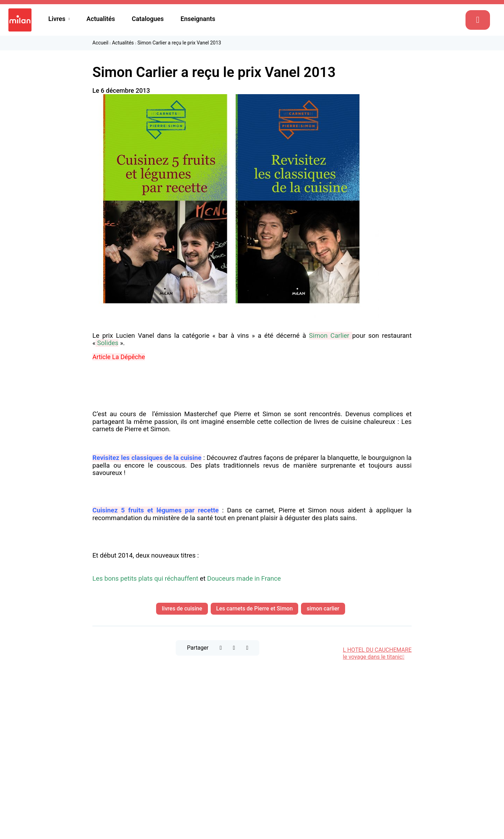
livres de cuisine (182, 609)
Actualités (101, 19)
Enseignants (198, 19)
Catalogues (148, 19)
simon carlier (323, 609)
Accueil (100, 43)
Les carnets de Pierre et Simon (255, 609)
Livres (57, 19)
